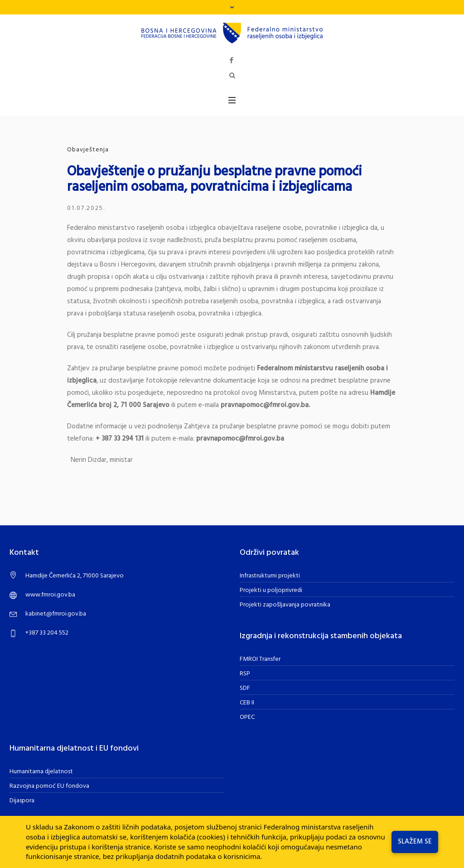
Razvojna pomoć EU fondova (49, 786)
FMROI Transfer (260, 659)
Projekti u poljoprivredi (271, 590)
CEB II (247, 703)
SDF (245, 688)
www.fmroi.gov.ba (50, 595)
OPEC (247, 717)
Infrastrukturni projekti (270, 576)
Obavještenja (88, 150)
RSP (245, 674)
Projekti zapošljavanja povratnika (285, 605)
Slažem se (415, 842)
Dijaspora (22, 801)
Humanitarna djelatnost (41, 772)
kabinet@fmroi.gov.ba (56, 614)
